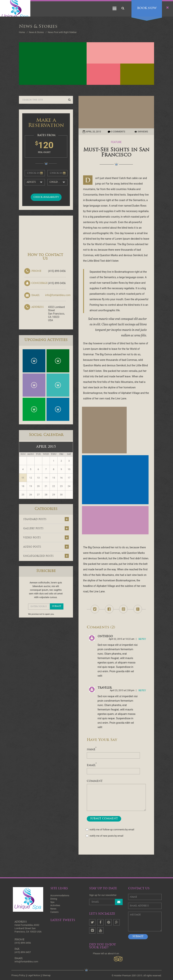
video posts (46, 537)
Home (22, 32)
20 (38, 486)
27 (38, 495)
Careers (55, 912)
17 (69, 478)
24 (69, 486)
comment (95, 781)
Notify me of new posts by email (105, 836)
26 (31, 495)
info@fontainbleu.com (58, 295)
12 (31, 478)
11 (23, 478)
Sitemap (47, 975)
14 (46, 478)
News (53, 909)
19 (31, 486)
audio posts (46, 547)
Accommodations (60, 895)
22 (54, 486)
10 (69, 469)
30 (61, 495)
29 (54, 495)
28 (46, 495)
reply (142, 639)
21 (46, 486)
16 (61, 478)
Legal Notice (34, 975)
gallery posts (46, 528)
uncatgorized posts (46, 556)
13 (38, 478)
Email (92, 766)
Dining (54, 899)
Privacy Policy (18, 975)
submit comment (104, 819)
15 (54, 478)
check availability (46, 197)
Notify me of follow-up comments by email (110, 830)
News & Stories (36, 32)
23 (61, 486)
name (92, 750)
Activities (55, 905)
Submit (138, 937)
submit (57, 607)
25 (23, 495)
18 (23, 486)
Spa (52, 902)
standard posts (46, 519)
